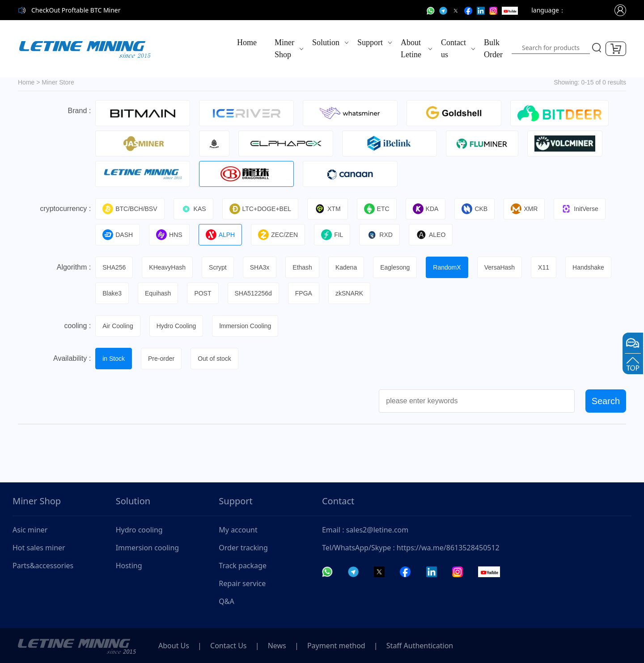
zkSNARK (349, 293)
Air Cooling (118, 326)
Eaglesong (395, 267)
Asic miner (30, 530)
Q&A (226, 601)
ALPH (220, 235)
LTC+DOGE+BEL (260, 209)
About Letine (411, 49)
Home (247, 42)
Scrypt (218, 267)
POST (203, 293)
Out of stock (214, 359)
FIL (332, 235)
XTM (328, 209)
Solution (326, 42)
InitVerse (579, 209)
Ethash (302, 267)
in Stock (114, 359)
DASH (118, 235)
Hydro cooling (139, 530)
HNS (169, 235)
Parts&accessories (43, 566)
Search (606, 401)
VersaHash (500, 267)
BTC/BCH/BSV (130, 209)
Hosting (129, 566)
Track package (243, 566)
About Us (174, 646)
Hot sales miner (39, 548)
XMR (524, 209)
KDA (426, 209)
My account (238, 530)
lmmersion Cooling (245, 326)
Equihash (158, 293)
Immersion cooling (148, 548)
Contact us (453, 49)
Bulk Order (493, 49)
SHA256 (114, 267)
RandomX (447, 267)
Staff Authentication (420, 646)
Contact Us (228, 646)
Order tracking (243, 548)
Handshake (588, 267)
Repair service (242, 583)
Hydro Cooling (176, 326)
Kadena (346, 267)
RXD (379, 235)
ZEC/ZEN (278, 235)
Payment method (336, 646)
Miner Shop (284, 49)
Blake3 (112, 293)
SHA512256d (253, 293)
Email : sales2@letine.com (365, 530)
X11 (544, 267)
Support (370, 42)
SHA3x (260, 267)
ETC (377, 209)
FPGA (304, 293)
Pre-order (161, 359)
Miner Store (58, 82)
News (277, 646)
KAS (193, 209)
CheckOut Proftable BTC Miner (76, 10)
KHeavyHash (167, 267)
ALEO (431, 235)
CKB (475, 209)
